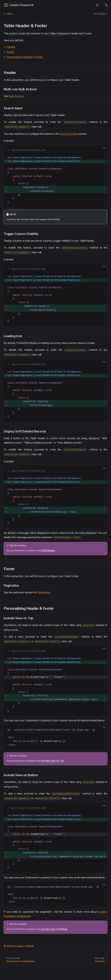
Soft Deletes (48, 550)
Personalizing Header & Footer (25, 57)
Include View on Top (53, 761)
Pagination (44, 592)
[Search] (97, 5)
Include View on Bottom (54, 929)
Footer (11, 52)
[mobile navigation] (106, 5)
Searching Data (69, 134)
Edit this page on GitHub (19, 946)
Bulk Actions (16, 96)
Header (11, 47)
